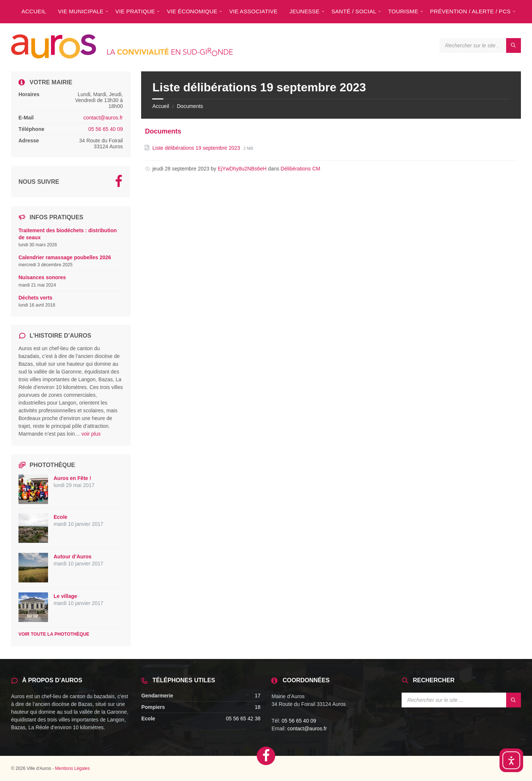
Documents (190, 106)
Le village (65, 596)
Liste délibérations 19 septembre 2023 (197, 148)
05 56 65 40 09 (105, 129)
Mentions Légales (72, 768)
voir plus (91, 434)
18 (258, 707)
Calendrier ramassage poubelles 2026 (65, 257)
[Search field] (480, 45)
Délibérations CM (301, 169)
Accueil (161, 106)
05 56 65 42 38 (243, 719)
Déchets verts (35, 298)
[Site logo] (122, 56)
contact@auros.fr (103, 118)
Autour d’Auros (73, 557)
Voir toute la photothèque (54, 634)
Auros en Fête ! (72, 478)
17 (258, 696)
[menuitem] (34, 11)
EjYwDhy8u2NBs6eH (242, 169)
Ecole (60, 517)
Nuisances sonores (42, 277)
